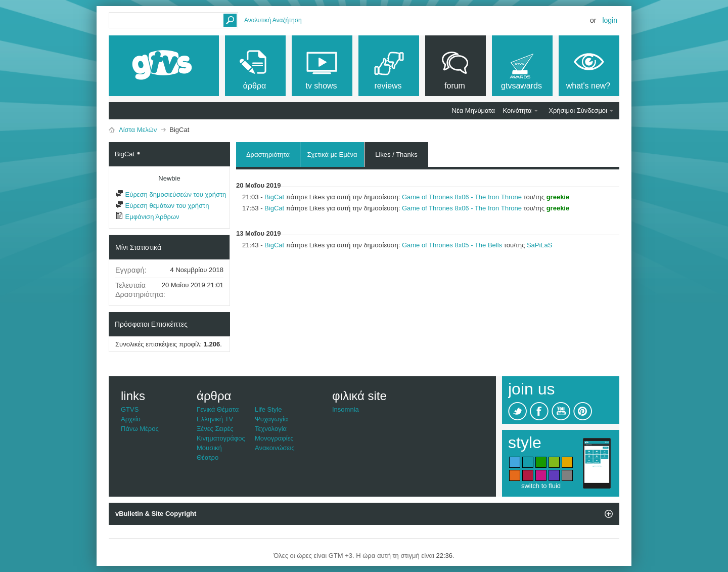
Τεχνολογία (271, 429)
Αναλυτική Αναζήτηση (273, 20)
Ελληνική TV (215, 419)
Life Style (268, 409)
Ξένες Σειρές (215, 429)
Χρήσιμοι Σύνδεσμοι (578, 111)
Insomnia (346, 409)
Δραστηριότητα (268, 155)
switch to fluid (541, 486)
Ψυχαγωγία (271, 419)
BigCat (274, 197)
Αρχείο (131, 419)
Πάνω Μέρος (140, 429)
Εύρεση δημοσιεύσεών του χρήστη (171, 194)
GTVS (130, 409)
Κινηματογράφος (221, 438)
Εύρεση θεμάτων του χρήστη (162, 206)
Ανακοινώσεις (275, 448)
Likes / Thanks (396, 153)
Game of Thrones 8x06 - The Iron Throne (462, 197)
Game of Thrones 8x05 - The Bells (452, 245)
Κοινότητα (517, 111)
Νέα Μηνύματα (473, 111)
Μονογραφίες (274, 438)
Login (610, 20)
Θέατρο (208, 457)
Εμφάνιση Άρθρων (147, 217)
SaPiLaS (540, 245)
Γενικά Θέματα (218, 409)
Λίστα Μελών (138, 130)
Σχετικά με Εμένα (332, 155)
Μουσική (209, 448)
